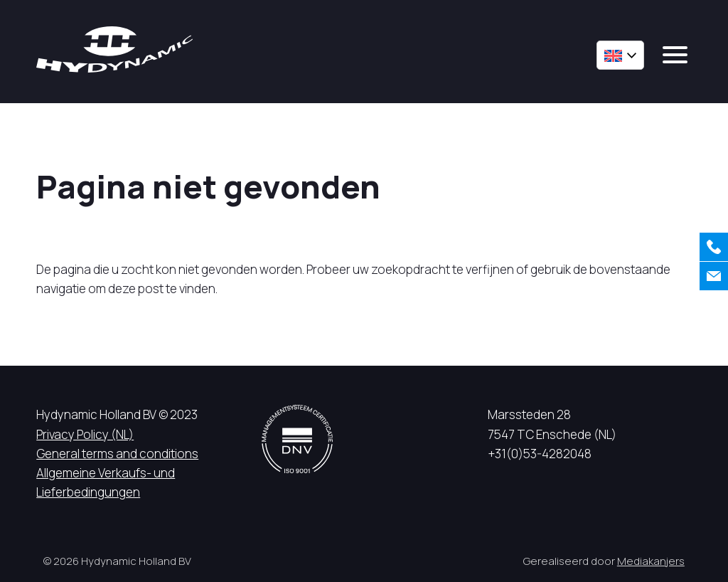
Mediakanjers (651, 561)
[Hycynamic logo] (114, 49)
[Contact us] (714, 276)
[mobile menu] (675, 55)
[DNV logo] (297, 439)
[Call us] (714, 247)
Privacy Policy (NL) (85, 434)
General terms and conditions (117, 454)
